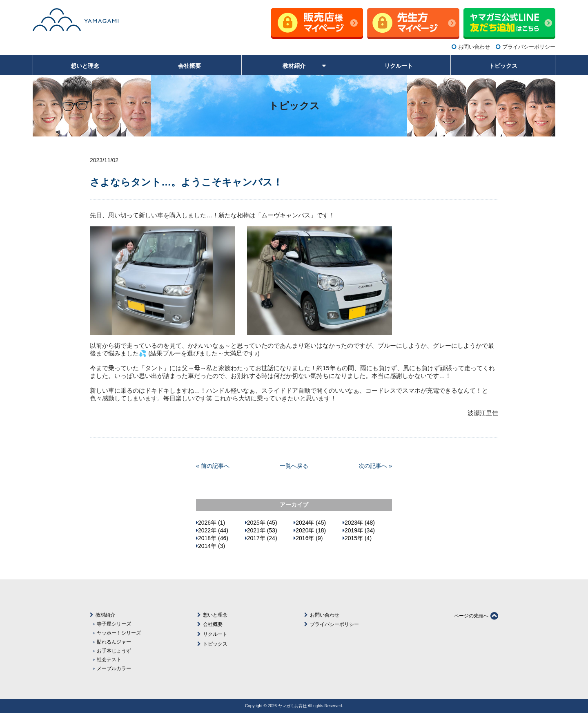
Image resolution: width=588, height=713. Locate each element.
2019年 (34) (360, 530)
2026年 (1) (212, 523)
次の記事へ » (375, 466)
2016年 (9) (309, 538)
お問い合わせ (474, 47)
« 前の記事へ (213, 466)
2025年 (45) (262, 523)
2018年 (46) (213, 538)
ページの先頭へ (476, 616)
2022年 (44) (213, 530)
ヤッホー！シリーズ (119, 633)
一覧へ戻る (294, 466)
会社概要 (213, 624)
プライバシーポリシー (529, 47)
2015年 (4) (358, 538)
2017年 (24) (262, 538)
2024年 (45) (311, 523)
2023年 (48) (360, 523)
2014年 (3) (212, 546)
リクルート (215, 634)
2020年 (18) (311, 530)
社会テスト (109, 659)
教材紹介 (105, 615)
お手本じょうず (114, 651)
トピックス (215, 644)
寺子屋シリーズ (114, 624)
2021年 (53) (262, 530)
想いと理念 (215, 615)
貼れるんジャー (114, 642)
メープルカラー (114, 668)
